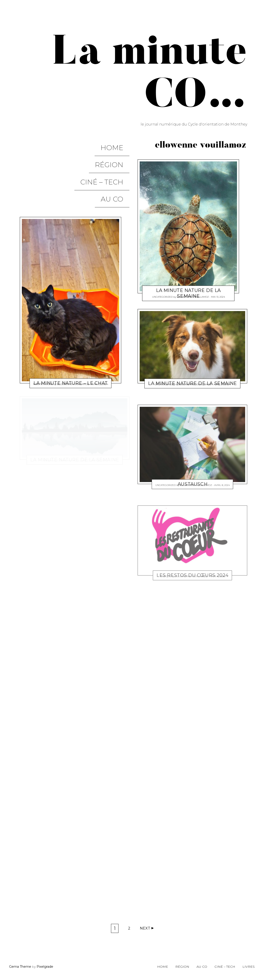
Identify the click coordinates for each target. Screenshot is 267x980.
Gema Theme (20, 967)
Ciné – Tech (108, 164)
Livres (249, 967)
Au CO (118, 173)
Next (145, 928)
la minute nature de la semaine (188, 293)
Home (118, 144)
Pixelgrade (45, 967)
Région (115, 154)
